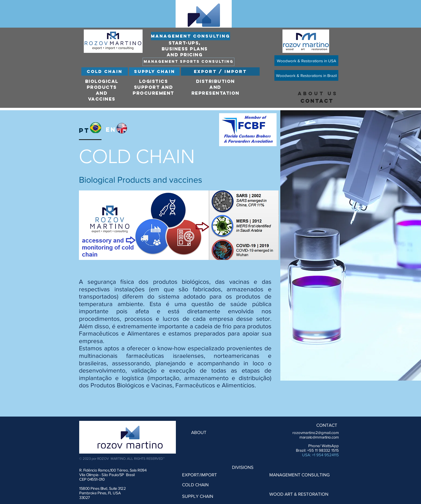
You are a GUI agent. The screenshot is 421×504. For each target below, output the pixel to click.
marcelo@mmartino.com (319, 437)
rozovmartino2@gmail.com (316, 433)
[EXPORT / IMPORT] (220, 71)
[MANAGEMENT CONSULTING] (190, 36)
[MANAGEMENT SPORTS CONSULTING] (188, 62)
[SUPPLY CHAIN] (154, 71)
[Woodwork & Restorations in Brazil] (306, 75)
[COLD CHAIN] (105, 71)
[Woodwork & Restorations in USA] (306, 61)
